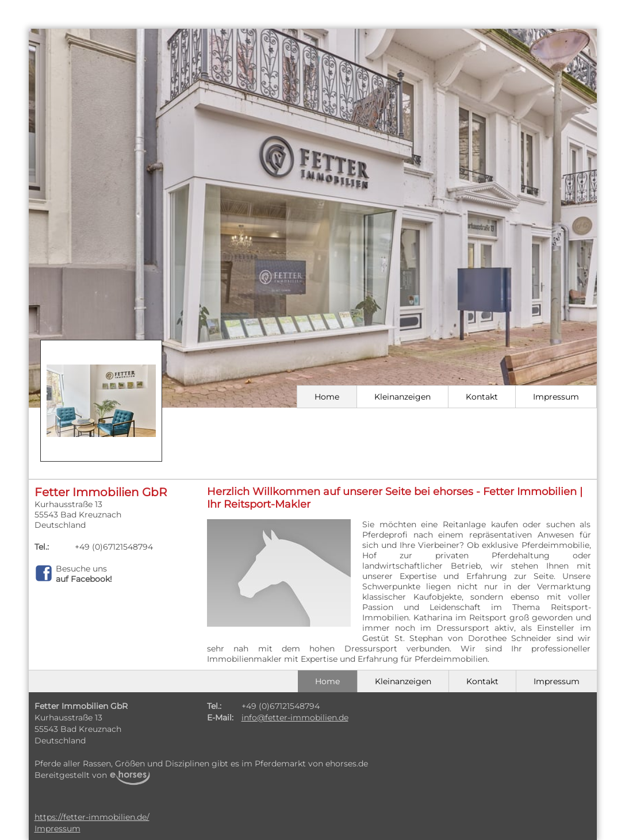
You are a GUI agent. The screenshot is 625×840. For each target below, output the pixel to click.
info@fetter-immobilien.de (295, 718)
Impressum (556, 397)
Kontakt (482, 397)
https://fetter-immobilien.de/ (92, 817)
